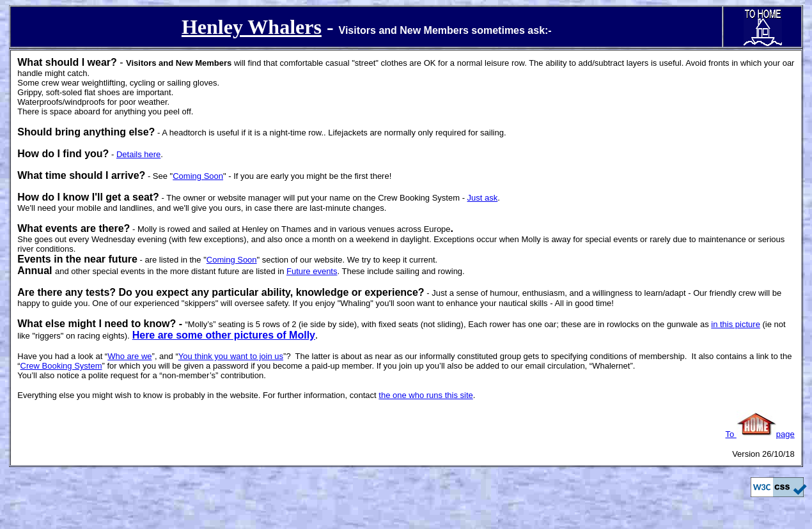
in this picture (736, 324)
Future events (312, 271)
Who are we (129, 356)
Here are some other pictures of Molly (224, 335)
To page (760, 434)
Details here (138, 154)
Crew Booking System (61, 366)
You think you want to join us (231, 356)
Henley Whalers (252, 27)
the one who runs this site (426, 395)
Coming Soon (198, 176)
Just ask (483, 198)
